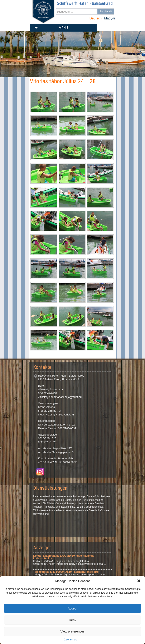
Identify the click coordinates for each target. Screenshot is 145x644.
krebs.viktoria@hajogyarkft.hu (56, 415)
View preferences (73, 631)
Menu (63, 28)
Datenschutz (70, 640)
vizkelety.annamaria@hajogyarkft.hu (60, 397)
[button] (139, 581)
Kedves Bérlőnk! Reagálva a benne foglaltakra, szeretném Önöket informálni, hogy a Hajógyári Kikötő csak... (70, 560)
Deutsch (95, 18)
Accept (73, 608)
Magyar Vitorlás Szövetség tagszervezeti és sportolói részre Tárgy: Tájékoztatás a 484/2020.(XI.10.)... (70, 574)
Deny (72, 620)
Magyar (110, 18)
